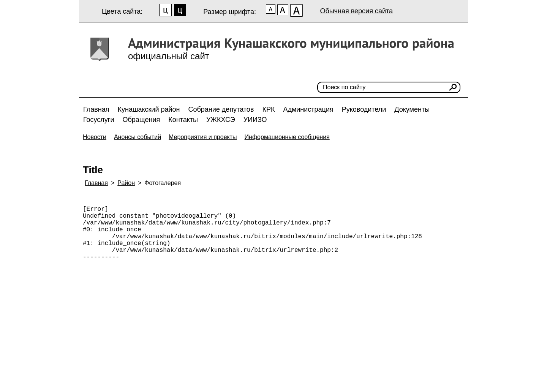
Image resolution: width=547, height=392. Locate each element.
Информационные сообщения (287, 137)
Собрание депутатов (221, 109)
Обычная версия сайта (356, 11)
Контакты (183, 120)
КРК (268, 109)
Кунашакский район (149, 109)
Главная (96, 109)
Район (126, 183)
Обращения (141, 120)
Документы (412, 109)
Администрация (308, 109)
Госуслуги (99, 120)
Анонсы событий (138, 137)
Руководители (364, 109)
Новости (95, 137)
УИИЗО (255, 120)
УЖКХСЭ (221, 120)
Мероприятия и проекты (203, 137)
